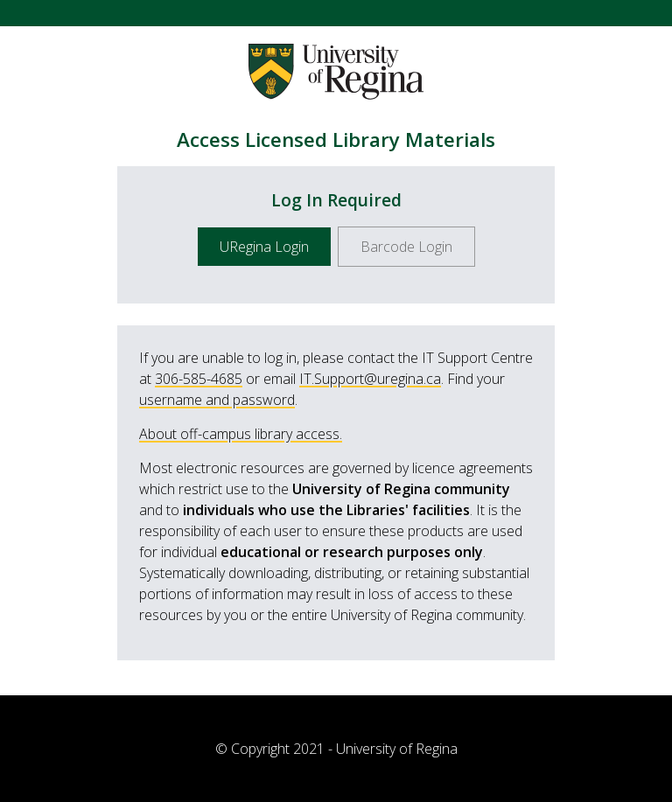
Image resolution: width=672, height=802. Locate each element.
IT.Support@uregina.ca (370, 379)
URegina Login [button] (264, 247)
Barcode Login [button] (406, 247)
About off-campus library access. (241, 434)
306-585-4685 (199, 379)
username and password (217, 400)
